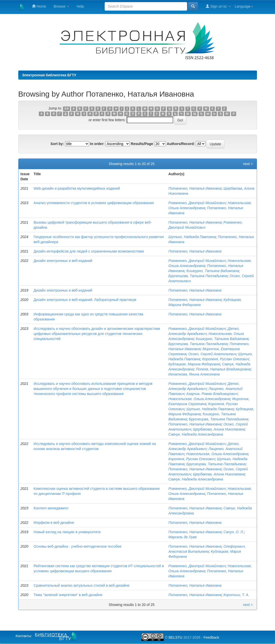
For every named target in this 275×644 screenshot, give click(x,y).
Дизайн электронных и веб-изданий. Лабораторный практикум (85, 300)
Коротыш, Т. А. (236, 595)
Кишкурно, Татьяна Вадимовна (213, 271)
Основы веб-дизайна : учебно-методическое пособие (77, 546)
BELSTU (175, 637)
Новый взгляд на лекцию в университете (67, 532)
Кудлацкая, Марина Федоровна (194, 364)
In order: (97, 144)
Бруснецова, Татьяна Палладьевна (198, 344)
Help (80, 6)
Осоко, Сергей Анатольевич (212, 354)
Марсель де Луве (183, 537)
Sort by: (57, 144)
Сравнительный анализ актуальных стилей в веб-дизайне (82, 585)
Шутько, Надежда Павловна (192, 237)
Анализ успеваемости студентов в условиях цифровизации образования (94, 203)
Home (39, 6)
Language (244, 6)
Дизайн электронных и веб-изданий (63, 261)
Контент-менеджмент (51, 508)
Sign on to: (218, 6)
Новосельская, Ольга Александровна (199, 399)
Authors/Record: (181, 144)
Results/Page (142, 144)
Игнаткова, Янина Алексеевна (194, 374)
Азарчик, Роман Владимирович (212, 394)
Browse (61, 6)
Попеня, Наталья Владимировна (223, 369)
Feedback (211, 637)
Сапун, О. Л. (234, 532)
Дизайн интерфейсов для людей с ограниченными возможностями (89, 251)
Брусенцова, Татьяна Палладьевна (198, 276)
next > (248, 164)
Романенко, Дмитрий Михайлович (197, 203)
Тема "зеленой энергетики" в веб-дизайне (68, 595)
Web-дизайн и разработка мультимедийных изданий (77, 188)
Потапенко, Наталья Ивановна (195, 188)
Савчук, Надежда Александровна (196, 434)
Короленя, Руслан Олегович (225, 359)
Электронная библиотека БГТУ (49, 75)
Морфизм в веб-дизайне (54, 523)
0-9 (66, 109)
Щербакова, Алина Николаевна (219, 429)
